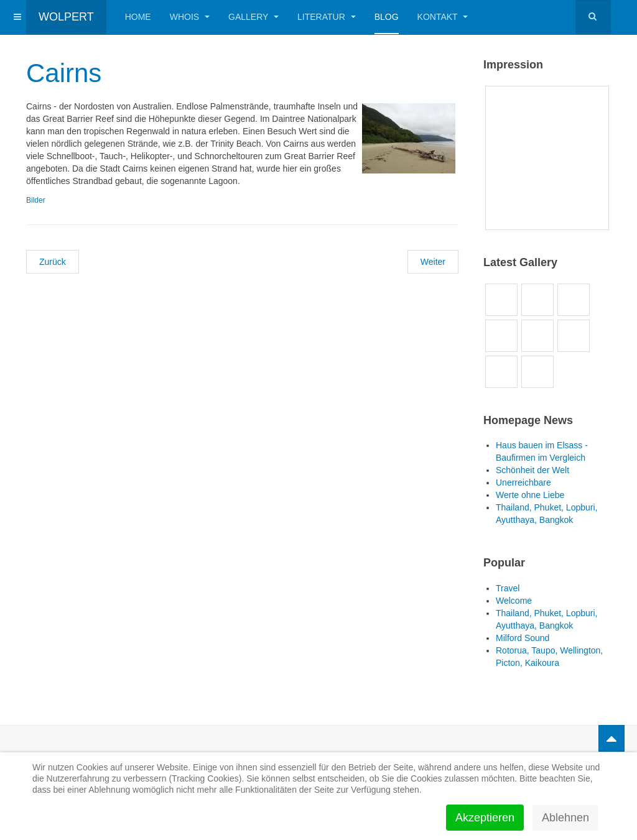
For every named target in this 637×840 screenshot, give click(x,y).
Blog (387, 17)
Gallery (253, 17)
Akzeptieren (485, 818)
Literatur (327, 17)
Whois (190, 17)
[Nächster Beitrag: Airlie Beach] (433, 262)
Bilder (36, 200)
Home (138, 17)
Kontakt (443, 17)
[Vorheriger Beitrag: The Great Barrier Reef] (53, 262)
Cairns (64, 73)
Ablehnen (565, 818)
